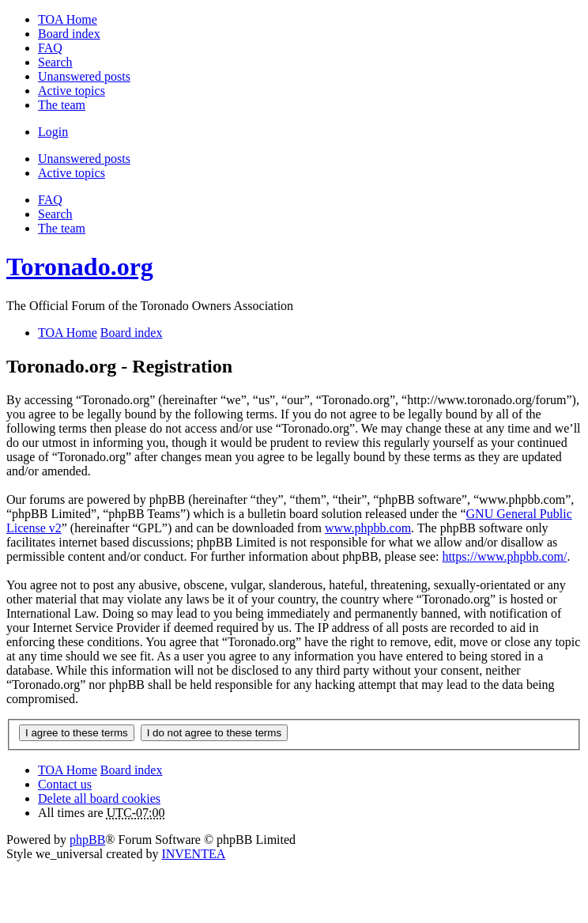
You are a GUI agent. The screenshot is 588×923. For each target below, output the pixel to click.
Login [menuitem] (53, 132)
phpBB (87, 840)
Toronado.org (80, 267)
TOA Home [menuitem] (68, 19)
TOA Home (68, 770)
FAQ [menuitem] (50, 48)
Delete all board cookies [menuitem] (99, 798)
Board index (132, 770)
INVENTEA (193, 854)
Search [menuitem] (55, 62)
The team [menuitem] (62, 105)
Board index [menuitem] (69, 34)
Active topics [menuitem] (72, 91)
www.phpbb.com (368, 528)
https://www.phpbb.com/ (504, 556)
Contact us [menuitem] (65, 784)
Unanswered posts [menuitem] (84, 76)
